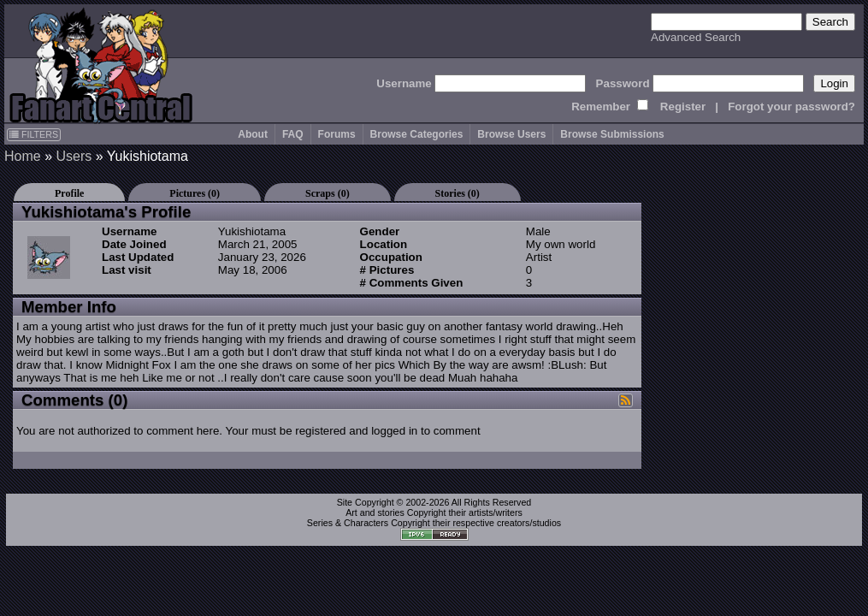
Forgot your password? (791, 107)
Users (74, 156)
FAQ (293, 134)
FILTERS (34, 134)
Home (23, 156)
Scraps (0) (328, 193)
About (253, 134)
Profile (69, 193)
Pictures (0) (195, 193)
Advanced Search (696, 37)
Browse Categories (417, 134)
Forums (337, 134)
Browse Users (511, 134)
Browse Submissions (612, 134)
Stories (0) (458, 193)
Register (683, 107)
